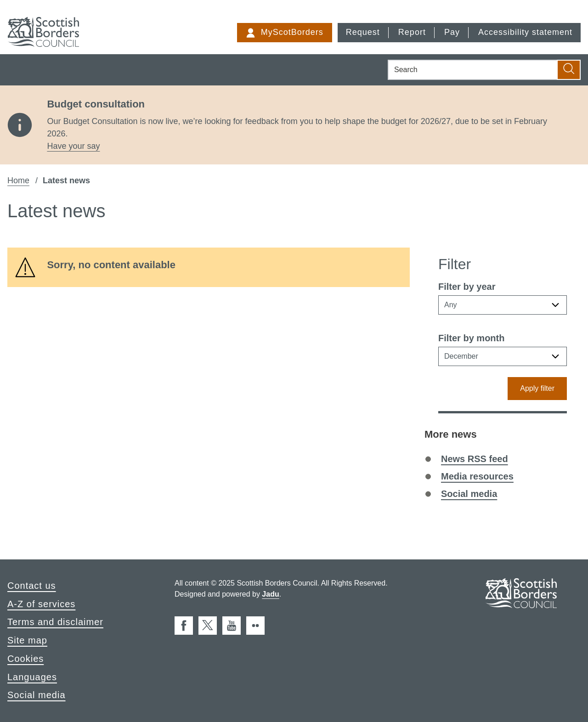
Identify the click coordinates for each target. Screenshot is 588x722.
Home (18, 180)
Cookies (25, 659)
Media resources (477, 476)
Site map (27, 640)
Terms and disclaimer (55, 622)
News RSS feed (475, 459)
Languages (32, 677)
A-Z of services (41, 604)
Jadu (270, 594)
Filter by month (471, 338)
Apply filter (537, 388)
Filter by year (467, 287)
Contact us (32, 586)
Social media (469, 494)
